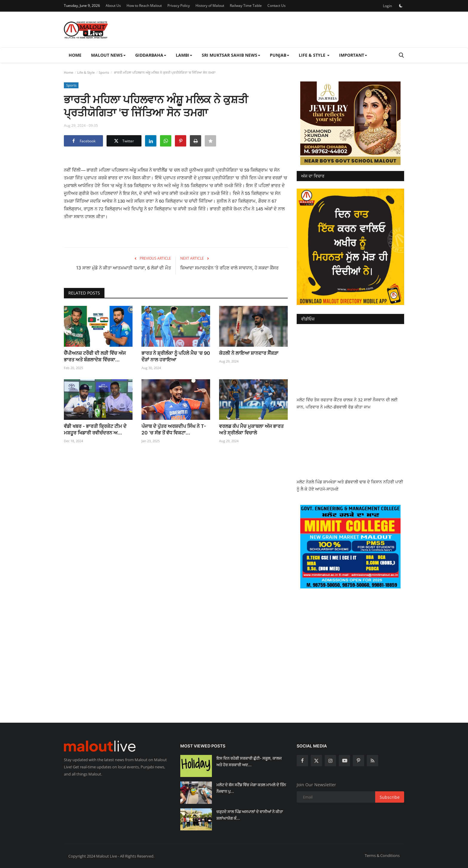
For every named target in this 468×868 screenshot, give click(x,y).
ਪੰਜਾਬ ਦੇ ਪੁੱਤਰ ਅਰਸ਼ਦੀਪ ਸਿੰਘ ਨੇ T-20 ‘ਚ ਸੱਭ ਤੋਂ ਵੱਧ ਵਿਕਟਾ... (174, 429)
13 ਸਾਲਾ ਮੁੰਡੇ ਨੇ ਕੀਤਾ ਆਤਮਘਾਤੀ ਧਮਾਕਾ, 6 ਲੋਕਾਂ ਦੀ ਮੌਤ (124, 268)
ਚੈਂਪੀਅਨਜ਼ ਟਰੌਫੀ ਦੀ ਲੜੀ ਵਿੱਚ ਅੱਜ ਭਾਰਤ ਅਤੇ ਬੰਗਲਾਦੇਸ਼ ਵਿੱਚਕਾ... (95, 356)
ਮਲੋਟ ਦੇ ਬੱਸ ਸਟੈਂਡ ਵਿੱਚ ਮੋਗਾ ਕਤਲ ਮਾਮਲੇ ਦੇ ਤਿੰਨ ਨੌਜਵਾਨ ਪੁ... (251, 788)
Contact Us (277, 6)
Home (75, 55)
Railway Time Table (246, 6)
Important (353, 55)
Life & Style (86, 72)
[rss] (372, 761)
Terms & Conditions (382, 855)
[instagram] (330, 761)
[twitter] (316, 761)
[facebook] (302, 761)
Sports (104, 72)
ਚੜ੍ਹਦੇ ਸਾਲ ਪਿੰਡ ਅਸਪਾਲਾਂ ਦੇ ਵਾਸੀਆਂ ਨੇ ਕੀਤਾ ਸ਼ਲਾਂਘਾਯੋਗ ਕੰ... (250, 815)
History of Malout (210, 6)
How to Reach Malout (144, 6)
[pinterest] (358, 761)
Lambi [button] (184, 55)
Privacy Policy (179, 6)
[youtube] (344, 761)
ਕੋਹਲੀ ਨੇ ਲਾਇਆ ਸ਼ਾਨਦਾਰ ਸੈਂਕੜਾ (249, 353)
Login (387, 6)
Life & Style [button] (314, 55)
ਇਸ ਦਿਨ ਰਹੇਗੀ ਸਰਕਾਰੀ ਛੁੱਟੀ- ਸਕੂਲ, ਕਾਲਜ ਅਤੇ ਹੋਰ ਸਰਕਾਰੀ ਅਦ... (249, 761)
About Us (113, 6)
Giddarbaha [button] (151, 55)
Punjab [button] (280, 55)
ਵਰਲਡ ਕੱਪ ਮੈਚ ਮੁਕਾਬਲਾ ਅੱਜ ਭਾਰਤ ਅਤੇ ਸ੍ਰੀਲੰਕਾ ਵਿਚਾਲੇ (251, 429)
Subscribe (390, 797)
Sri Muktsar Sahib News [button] (231, 55)
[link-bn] (350, 123)
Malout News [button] (108, 55)
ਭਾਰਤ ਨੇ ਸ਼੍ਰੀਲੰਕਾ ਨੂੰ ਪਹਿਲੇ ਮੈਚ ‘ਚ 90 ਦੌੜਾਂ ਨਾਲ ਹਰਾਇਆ (176, 356)
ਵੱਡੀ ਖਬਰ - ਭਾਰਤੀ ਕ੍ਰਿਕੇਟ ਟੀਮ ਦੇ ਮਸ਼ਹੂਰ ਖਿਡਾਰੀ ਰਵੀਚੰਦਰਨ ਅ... (95, 429)
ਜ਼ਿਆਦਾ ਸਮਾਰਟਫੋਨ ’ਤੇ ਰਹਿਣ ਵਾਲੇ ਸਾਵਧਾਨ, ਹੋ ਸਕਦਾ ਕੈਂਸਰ (229, 268)
